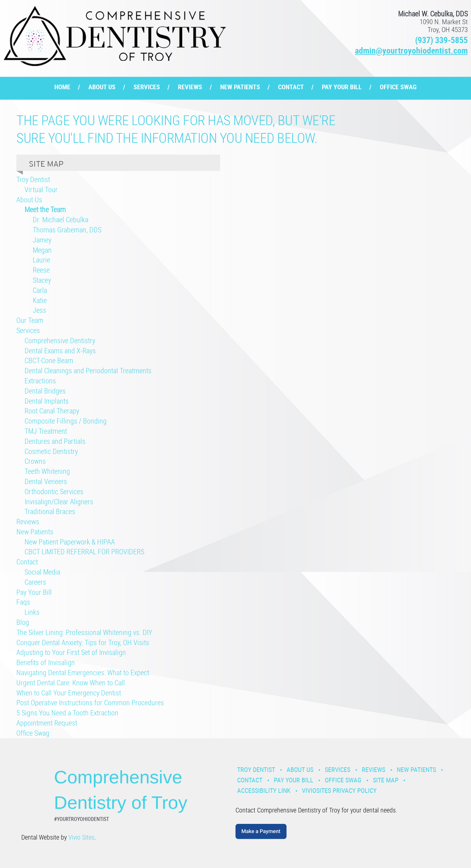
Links (32, 612)
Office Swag (398, 87)
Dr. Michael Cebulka (61, 219)
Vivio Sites (81, 837)
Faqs (23, 602)
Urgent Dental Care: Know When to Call (71, 683)
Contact (291, 87)
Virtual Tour (41, 189)
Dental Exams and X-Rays (60, 351)
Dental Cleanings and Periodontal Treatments (88, 370)
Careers (35, 582)
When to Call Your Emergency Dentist (69, 693)
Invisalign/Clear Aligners (59, 501)
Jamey (42, 240)
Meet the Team (45, 209)
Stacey (42, 280)
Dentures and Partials (55, 441)
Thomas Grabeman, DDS (67, 230)
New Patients (240, 87)
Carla (40, 290)
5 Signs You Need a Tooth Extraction (67, 713)
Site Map (386, 780)
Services (147, 87)
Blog (23, 622)
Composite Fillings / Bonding (66, 421)
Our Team (30, 320)
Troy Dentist (33, 179)
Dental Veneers (46, 481)
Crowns (35, 461)
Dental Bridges (45, 391)
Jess (39, 310)
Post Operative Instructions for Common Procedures (90, 702)
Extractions (40, 381)
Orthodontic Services (54, 491)
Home (62, 87)
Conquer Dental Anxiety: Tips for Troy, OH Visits (83, 642)
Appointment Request (47, 723)
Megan (42, 250)
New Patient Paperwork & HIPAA (70, 542)
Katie (40, 300)
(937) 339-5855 (441, 40)
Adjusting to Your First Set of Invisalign (71, 652)
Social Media (42, 572)
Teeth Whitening (47, 471)
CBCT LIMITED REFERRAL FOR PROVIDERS (84, 551)
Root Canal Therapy (52, 411)
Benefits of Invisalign (46, 662)
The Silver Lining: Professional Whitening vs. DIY (84, 632)
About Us (102, 87)
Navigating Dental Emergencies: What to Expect (83, 672)
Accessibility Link (264, 790)
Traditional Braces (50, 511)
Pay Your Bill (342, 87)
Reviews (190, 87)
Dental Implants (47, 401)
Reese (41, 270)
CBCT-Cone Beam (49, 360)
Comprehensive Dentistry (60, 340)
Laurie (41, 260)
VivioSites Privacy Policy (339, 790)
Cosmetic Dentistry (51, 451)
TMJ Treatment (46, 431)
